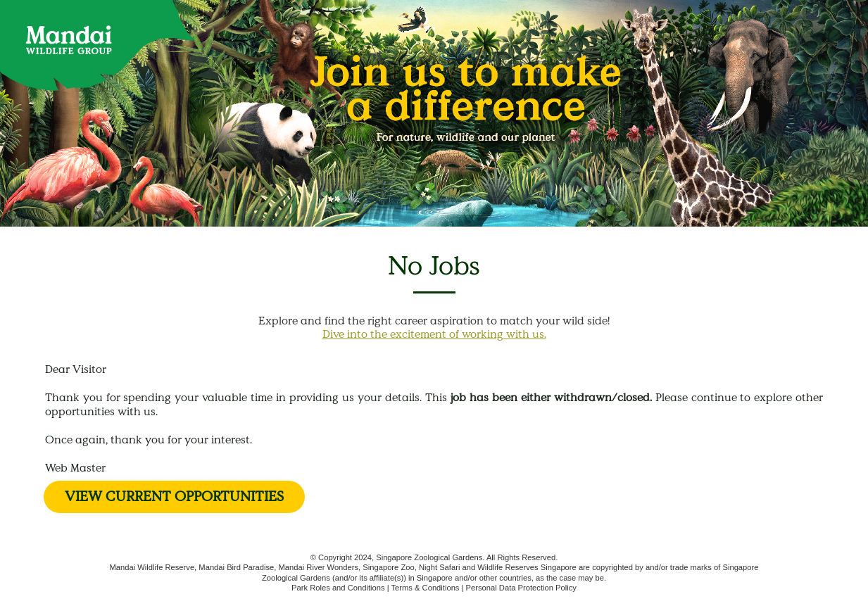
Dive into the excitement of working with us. (434, 334)
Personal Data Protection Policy (521, 588)
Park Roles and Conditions (338, 588)
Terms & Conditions (425, 588)
